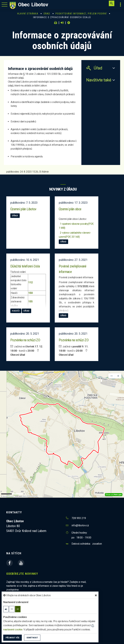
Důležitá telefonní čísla (25, 266)
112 (31, 282)
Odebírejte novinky (22, 574)
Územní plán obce (70, 209)
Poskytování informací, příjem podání (81, 14)
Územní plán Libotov (23, 209)
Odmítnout (32, 638)
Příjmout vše (13, 638)
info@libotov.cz (80, 525)
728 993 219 (79, 518)
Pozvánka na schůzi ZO (25, 340)
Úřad (47, 14)
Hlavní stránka (28, 14)
